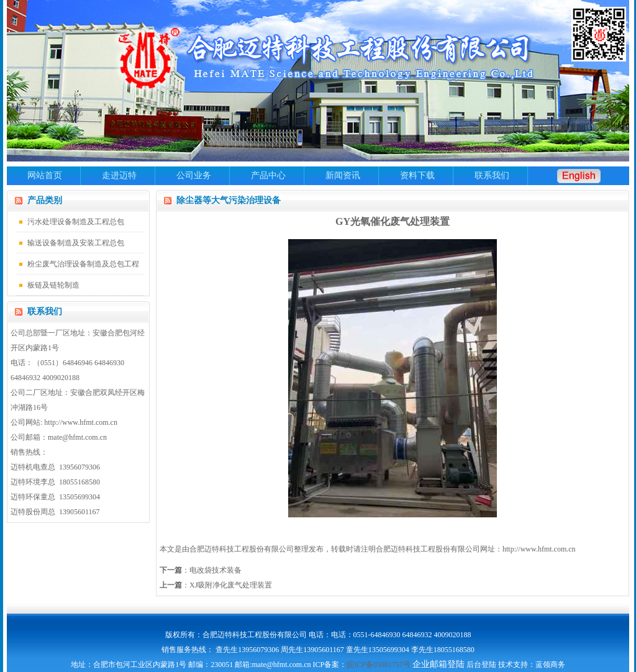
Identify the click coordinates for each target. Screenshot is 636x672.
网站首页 (45, 175)
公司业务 (194, 175)
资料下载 (417, 175)
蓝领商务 (550, 665)
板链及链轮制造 (53, 285)
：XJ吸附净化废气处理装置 (216, 585)
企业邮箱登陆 (438, 664)
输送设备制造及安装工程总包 (76, 243)
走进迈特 (119, 175)
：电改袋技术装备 (201, 570)
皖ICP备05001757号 (379, 665)
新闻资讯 (343, 175)
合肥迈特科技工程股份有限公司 (428, 549)
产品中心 (268, 175)
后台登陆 (481, 665)
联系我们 (492, 175)
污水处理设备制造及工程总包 (76, 222)
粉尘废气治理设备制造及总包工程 (83, 264)
